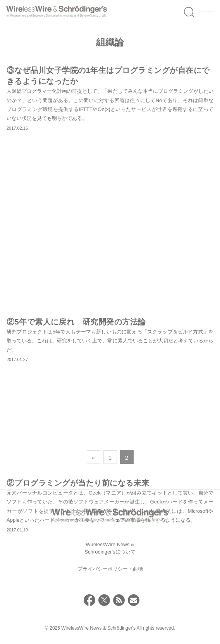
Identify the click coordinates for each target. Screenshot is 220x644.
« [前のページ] (93, 457)
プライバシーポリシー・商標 (110, 569)
